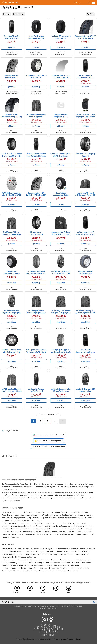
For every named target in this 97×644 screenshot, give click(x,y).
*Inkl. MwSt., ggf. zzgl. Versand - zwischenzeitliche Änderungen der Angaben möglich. (49, 639)
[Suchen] (94, 602)
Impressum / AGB (48, 625)
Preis (7, 14)
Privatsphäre (48, 635)
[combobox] (46, 602)
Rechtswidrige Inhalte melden (49, 414)
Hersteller (19, 14)
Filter (90, 14)
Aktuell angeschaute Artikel (49, 629)
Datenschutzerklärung (48, 627)
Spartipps (48, 633)
